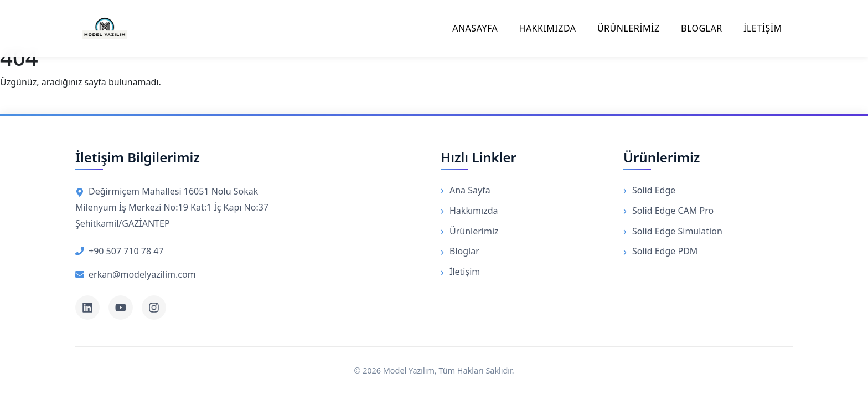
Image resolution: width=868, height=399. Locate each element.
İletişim (465, 272)
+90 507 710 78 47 (120, 251)
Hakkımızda (474, 211)
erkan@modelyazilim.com (136, 274)
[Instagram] (154, 308)
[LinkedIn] (87, 308)
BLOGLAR (702, 28)
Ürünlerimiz (474, 231)
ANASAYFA (475, 28)
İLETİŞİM (763, 28)
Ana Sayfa (470, 190)
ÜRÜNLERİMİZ (629, 28)
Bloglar (464, 251)
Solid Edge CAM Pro (673, 211)
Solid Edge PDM (665, 251)
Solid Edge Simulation (677, 231)
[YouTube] (121, 308)
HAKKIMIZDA (548, 28)
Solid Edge (654, 190)
